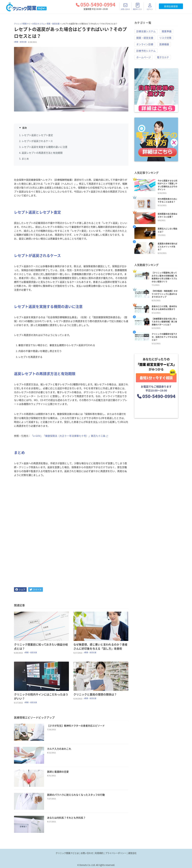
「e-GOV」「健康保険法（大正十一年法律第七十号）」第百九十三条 (68, 436)
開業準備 (167, 31)
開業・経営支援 (53, 24)
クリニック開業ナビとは (67, 853)
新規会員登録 (171, 6)
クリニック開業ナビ (22, 24)
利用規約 (99, 853)
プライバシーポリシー (116, 853)
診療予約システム (146, 51)
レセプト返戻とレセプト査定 (37, 135)
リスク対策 (165, 38)
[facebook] (20, 589)
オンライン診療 (145, 44)
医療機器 (164, 44)
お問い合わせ (87, 853)
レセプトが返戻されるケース (37, 141)
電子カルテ (163, 57)
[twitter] (36, 589)
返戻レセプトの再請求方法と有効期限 (42, 153)
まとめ (25, 159)
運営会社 (132, 853)
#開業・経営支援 (20, 42)
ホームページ (144, 57)
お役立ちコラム (39, 24)
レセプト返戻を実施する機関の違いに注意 (45, 147)
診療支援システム (146, 31)
